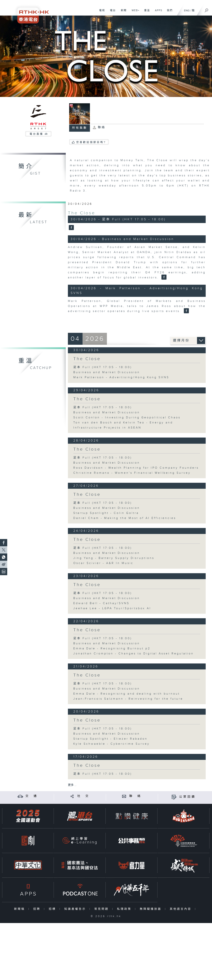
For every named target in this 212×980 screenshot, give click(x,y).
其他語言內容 (181, 909)
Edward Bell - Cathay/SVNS (101, 603)
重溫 (146, 12)
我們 (168, 12)
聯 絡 (135, 796)
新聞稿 (20, 909)
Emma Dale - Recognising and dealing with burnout (127, 694)
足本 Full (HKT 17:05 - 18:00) (103, 367)
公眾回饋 (187, 797)
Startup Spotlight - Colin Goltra (106, 513)
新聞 (122, 12)
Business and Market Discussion (107, 372)
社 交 (83, 796)
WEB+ (134, 12)
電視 (101, 12)
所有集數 (80, 128)
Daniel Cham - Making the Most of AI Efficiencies (125, 518)
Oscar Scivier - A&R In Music (103, 563)
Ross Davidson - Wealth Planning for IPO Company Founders (136, 468)
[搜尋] (207, 9)
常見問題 (102, 909)
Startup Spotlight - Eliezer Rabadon (110, 739)
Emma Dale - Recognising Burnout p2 (112, 649)
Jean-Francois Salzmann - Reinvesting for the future (128, 699)
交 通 (32, 796)
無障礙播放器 (151, 909)
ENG (187, 11)
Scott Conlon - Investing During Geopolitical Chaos (127, 418)
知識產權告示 (76, 909)
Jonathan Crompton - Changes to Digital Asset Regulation (134, 654)
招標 (53, 909)
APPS (157, 12)
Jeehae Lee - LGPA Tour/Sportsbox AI (112, 608)
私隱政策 (125, 909)
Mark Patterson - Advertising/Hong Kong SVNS (121, 377)
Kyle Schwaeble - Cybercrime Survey (112, 744)
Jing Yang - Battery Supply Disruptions (114, 558)
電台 (112, 12)
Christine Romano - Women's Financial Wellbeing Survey (132, 473)
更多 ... (72, 785)
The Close (82, 213)
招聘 (38, 909)
